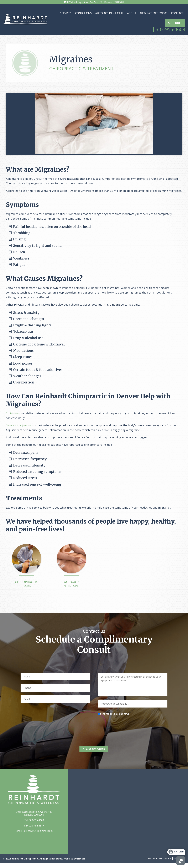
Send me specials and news (115, 721)
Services (66, 13)
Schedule (175, 23)
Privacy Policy (150, 863)
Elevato (82, 863)
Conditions (83, 13)
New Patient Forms (154, 13)
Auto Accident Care (109, 13)
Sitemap (165, 863)
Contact (177, 13)
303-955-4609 (36, 825)
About (132, 13)
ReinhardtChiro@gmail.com (38, 836)
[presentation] (120, 733)
